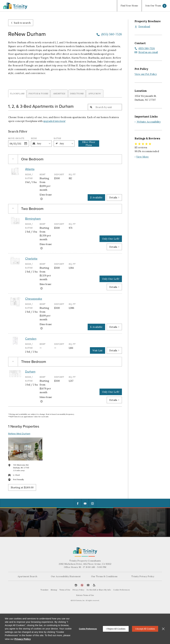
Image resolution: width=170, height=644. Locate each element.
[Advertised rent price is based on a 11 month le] (41, 288)
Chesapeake (34, 299)
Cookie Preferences (88, 629)
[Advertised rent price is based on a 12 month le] (41, 199)
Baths (57, 138)
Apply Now (95, 94)
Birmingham (33, 219)
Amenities (59, 94)
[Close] (163, 629)
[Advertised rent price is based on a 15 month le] (41, 248)
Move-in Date (16, 138)
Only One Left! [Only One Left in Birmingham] (111, 239)
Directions (77, 94)
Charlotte (31, 259)
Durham (30, 372)
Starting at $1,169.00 (22, 487)
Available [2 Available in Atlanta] (96, 197)
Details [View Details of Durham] (114, 400)
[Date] (15, 144)
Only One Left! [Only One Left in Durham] (111, 392)
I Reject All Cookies (116, 629)
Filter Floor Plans (89, 144)
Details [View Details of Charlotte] (114, 287)
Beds (34, 138)
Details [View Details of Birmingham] (114, 247)
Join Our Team (153, 6)
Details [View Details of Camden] (114, 350)
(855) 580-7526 (112, 34)
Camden (31, 339)
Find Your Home (129, 6)
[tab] (17, 94)
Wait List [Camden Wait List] (97, 350)
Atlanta (30, 169)
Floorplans (17, 94)
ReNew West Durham (19, 434)
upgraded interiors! (54, 121)
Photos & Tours (38, 94)
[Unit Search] (108, 107)
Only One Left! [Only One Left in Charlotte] (111, 279)
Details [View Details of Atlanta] (114, 197)
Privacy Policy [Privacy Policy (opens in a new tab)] (23, 639)
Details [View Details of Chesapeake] (114, 327)
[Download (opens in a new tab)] (142, 27)
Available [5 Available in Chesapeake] (96, 327)
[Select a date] (26, 144)
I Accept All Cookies (145, 629)
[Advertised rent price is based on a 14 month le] (41, 401)
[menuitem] (129, 6)
